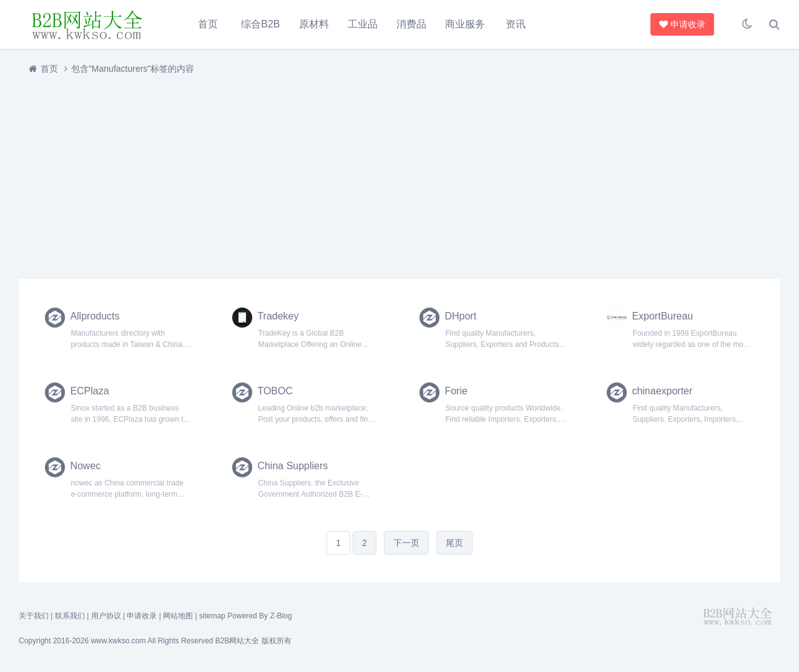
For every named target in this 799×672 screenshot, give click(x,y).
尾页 (454, 543)
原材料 (314, 24)
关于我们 (34, 616)
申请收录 (682, 24)
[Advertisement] (393, 177)
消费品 (411, 24)
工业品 (363, 24)
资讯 (516, 24)
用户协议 (106, 616)
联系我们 (70, 616)
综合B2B (260, 24)
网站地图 (178, 616)
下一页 (406, 543)
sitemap (212, 616)
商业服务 (465, 24)
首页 (208, 24)
